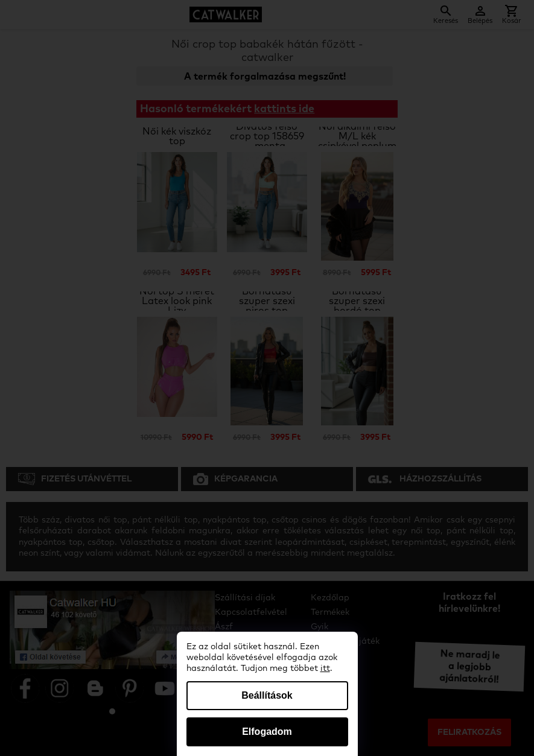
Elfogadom (267, 732)
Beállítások (267, 695)
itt (325, 669)
